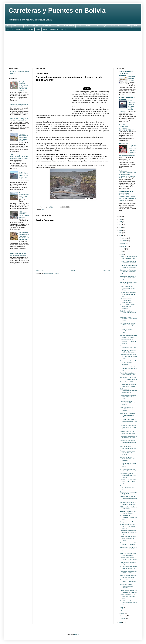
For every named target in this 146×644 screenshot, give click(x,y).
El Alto (79, 26)
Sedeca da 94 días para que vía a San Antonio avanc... (128, 526)
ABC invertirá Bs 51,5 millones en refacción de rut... (128, 517)
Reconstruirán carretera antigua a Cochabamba (128, 581)
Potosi (135, 26)
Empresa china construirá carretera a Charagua (128, 544)
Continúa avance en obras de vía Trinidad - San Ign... (128, 278)
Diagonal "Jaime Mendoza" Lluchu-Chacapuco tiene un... (128, 421)
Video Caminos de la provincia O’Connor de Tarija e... (128, 341)
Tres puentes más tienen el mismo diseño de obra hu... (128, 549)
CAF (27, 26)
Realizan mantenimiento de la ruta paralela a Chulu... (129, 347)
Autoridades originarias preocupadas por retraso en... (129, 603)
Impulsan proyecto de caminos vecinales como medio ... (129, 475)
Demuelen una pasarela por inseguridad (129, 493)
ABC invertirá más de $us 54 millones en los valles (128, 378)
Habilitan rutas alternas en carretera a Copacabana (128, 559)
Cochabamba (47, 26)
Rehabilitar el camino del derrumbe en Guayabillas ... (129, 498)
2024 (121, 219)
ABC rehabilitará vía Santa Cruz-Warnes (128, 508)
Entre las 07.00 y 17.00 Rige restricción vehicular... (127, 307)
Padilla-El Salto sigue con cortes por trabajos (128, 512)
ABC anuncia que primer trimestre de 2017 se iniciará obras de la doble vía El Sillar (19, 156)
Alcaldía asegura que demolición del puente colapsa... (128, 403)
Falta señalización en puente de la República (128, 447)
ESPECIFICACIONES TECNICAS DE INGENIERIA (126, 73)
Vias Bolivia (54, 29)
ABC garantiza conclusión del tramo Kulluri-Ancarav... (128, 465)
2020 (121, 225)
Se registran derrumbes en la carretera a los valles (19, 105)
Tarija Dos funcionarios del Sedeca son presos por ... (128, 313)
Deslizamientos (69, 26)
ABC (8, 26)
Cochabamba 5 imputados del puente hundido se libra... (128, 272)
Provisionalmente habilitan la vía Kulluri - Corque (128, 385)
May (122, 608)
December (124, 238)
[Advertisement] (73, 50)
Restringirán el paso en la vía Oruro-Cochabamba (128, 351)
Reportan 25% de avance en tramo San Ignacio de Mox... (129, 356)
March (123, 613)
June (122, 254)
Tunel (45, 29)
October (123, 243)
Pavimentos (123, 171)
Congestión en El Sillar (127, 382)
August (123, 249)
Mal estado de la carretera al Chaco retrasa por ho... (128, 325)
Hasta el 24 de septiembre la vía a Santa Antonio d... (128, 481)
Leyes (105, 26)
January (123, 619)
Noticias (112, 26)
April (122, 610)
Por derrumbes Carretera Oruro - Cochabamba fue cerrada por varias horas (24, 236)
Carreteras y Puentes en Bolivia (57, 10)
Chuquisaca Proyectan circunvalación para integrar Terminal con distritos (24, 86)
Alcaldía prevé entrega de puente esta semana (128, 576)
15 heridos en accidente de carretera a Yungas (128, 336)
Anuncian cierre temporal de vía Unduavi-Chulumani (128, 362)
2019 (121, 227)
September (124, 246)
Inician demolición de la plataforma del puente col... (128, 596)
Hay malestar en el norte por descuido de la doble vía (129, 369)
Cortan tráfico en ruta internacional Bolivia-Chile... (127, 288)
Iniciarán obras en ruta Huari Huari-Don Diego (128, 433)
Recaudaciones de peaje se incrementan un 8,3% (129, 437)
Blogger (77, 634)
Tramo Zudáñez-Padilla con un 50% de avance (129, 283)
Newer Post (40, 270)
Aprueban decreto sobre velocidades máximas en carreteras (23, 137)
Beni (15, 26)
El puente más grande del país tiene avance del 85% (24, 195)
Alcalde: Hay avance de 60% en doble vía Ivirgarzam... (127, 453)
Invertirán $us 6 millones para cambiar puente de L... (128, 442)
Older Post (106, 270)
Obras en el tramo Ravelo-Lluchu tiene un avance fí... (128, 427)
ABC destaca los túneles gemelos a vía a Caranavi (24, 215)
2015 (121, 622)
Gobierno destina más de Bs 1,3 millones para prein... (128, 488)
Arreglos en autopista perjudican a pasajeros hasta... (128, 331)
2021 (121, 222)
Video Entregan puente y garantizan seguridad (128, 503)
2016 (121, 236)
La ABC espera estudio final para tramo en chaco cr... (129, 591)
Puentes (10, 29)
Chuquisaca (35, 26)
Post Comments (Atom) (52, 274)
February (124, 616)
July (122, 252)
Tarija (38, 29)
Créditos (58, 26)
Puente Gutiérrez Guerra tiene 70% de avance (128, 374)
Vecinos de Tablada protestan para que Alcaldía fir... (127, 586)
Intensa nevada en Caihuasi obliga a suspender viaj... (126, 300)
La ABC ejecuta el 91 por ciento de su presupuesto (18, 254)
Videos (63, 29)
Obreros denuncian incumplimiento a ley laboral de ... (127, 459)
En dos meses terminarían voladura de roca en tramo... (128, 538)
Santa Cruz (19, 29)
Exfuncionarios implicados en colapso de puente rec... (128, 294)
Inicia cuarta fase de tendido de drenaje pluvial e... (127, 409)
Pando (128, 26)
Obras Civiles (123, 125)
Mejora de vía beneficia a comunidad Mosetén (128, 554)
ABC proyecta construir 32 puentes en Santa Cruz (128, 262)
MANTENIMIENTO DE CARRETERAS (126, 192)
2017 (121, 233)
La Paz (97, 26)
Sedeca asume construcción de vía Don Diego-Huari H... (128, 391)
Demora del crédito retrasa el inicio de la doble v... (128, 266)
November (124, 241)
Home (73, 270)
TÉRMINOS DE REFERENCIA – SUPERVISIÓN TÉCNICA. (127, 128)
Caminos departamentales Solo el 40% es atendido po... (128, 532)
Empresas (88, 26)
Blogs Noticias (124, 144)
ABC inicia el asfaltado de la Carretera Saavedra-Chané (19, 119)
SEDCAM (30, 29)
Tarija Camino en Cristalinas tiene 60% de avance (128, 319)
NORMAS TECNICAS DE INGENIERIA (127, 98)
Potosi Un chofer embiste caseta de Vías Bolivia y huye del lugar (24, 176)
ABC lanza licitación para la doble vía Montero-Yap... (129, 567)
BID (21, 26)
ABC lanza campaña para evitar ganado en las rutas (128, 397)
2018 (121, 230)
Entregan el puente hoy (127, 522)
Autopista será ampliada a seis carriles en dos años (129, 470)
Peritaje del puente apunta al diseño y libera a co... (128, 572)
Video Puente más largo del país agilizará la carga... (129, 258)
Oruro (120, 26)
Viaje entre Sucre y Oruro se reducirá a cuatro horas (128, 415)
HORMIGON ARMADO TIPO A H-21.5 (132, 79)
